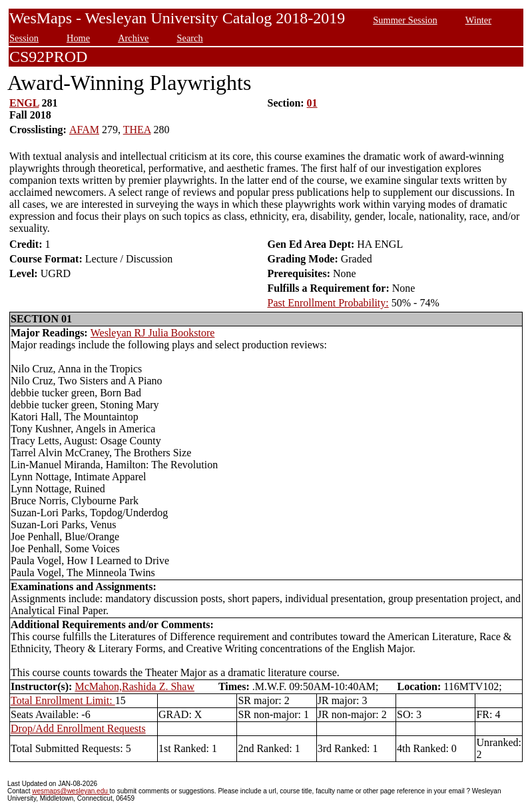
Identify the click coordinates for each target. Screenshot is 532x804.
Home (78, 38)
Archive (133, 38)
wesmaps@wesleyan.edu (71, 791)
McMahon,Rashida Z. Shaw (134, 686)
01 (312, 103)
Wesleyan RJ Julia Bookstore (153, 333)
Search (190, 38)
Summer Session (405, 20)
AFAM (84, 130)
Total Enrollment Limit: (63, 700)
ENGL (24, 103)
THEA (137, 130)
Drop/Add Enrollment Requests (78, 728)
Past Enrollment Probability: (328, 303)
